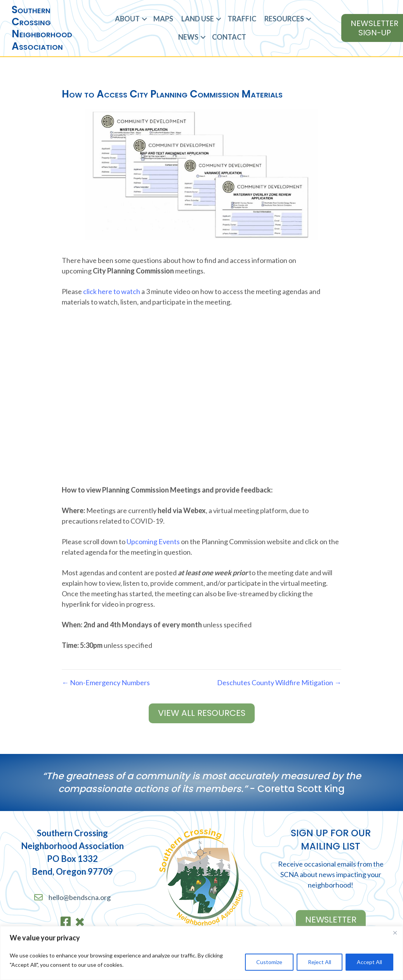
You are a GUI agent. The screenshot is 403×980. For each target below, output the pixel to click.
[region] (201, 953)
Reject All (320, 962)
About (127, 19)
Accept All (369, 962)
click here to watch (112, 291)
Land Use (198, 19)
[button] (144, 19)
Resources (284, 19)
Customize (269, 962)
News (188, 37)
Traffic (242, 19)
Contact (229, 37)
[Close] (395, 933)
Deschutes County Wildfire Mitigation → (279, 682)
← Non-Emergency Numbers (106, 682)
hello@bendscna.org (80, 897)
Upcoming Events (153, 541)
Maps (163, 19)
